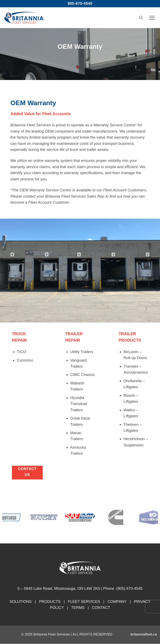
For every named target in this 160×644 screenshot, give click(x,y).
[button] (141, 18)
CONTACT (101, 608)
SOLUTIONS (21, 602)
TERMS (78, 608)
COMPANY (117, 602)
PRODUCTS (50, 602)
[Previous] (9, 518)
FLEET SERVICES (84, 602)
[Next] (151, 518)
